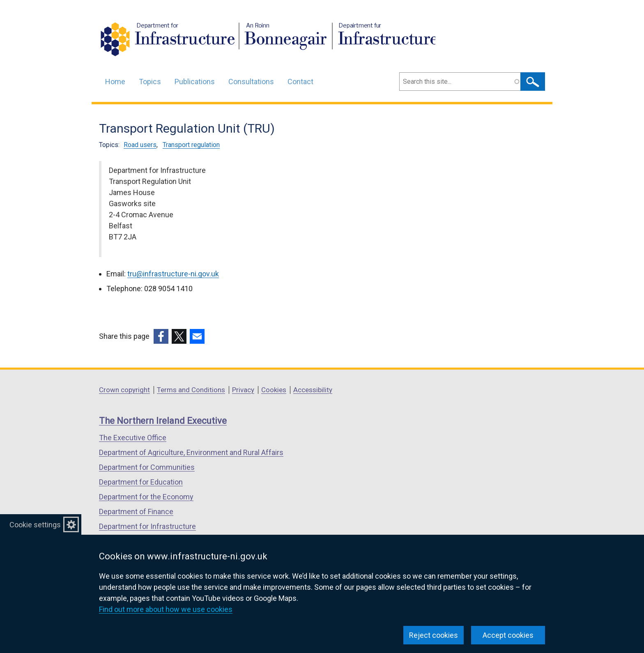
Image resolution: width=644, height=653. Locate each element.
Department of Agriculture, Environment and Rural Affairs (191, 452)
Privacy (243, 390)
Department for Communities (147, 467)
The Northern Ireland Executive (163, 421)
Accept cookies (508, 635)
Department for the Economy (146, 497)
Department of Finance (136, 512)
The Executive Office (133, 438)
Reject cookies (434, 635)
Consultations (251, 82)
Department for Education (141, 482)
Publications (195, 82)
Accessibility (313, 390)
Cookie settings (35, 525)
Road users (140, 145)
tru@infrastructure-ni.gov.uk (173, 274)
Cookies (274, 390)
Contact (300, 82)
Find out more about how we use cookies (166, 609)
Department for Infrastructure (147, 526)
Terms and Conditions (191, 390)
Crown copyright (124, 390)
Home (115, 82)
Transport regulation (191, 145)
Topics (150, 82)
